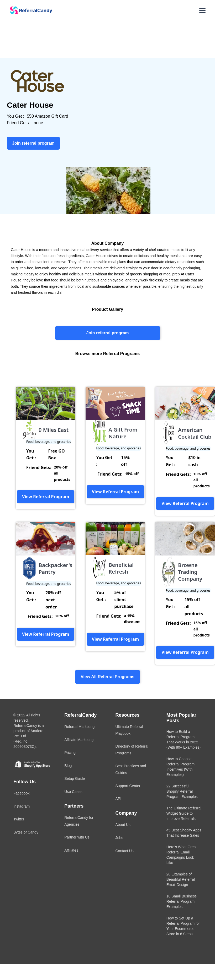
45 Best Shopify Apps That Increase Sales (184, 833)
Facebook (21, 793)
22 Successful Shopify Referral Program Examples (182, 791)
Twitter (19, 819)
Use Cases (73, 792)
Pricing (70, 753)
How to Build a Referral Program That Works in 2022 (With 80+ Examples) (183, 739)
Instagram (22, 806)
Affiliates (71, 850)
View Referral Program (46, 497)
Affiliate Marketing (79, 740)
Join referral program (108, 333)
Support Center (128, 786)
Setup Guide (75, 778)
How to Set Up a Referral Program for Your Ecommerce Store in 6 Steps (183, 926)
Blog (68, 766)
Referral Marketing (79, 727)
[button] (201, 10)
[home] (29, 10)
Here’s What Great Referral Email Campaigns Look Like (182, 855)
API (119, 799)
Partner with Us (77, 837)
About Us (123, 825)
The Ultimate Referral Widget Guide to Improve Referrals (184, 813)
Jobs (119, 838)
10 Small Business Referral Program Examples (182, 901)
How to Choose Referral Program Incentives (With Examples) (180, 767)
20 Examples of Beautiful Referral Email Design (181, 879)
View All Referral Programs (107, 677)
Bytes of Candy (26, 832)
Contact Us (125, 851)
